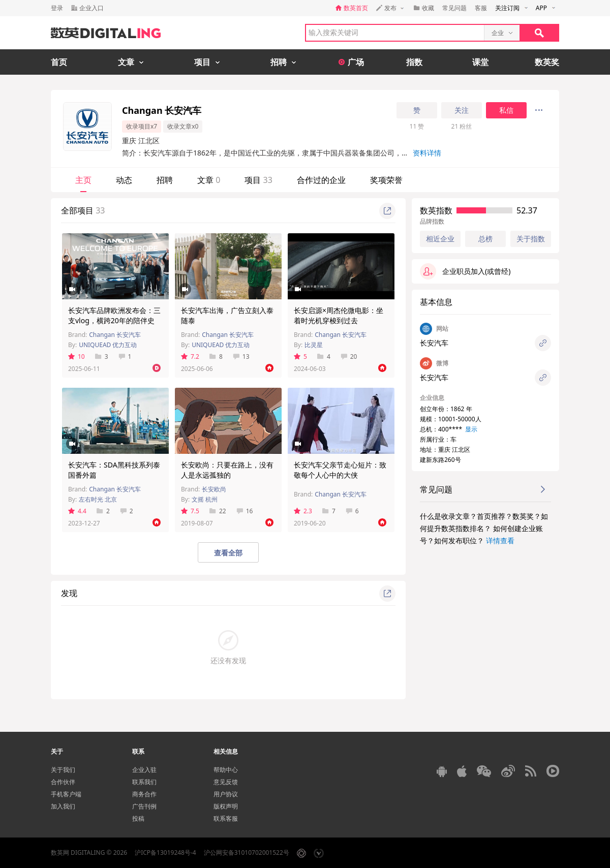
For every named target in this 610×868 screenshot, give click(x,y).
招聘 (165, 180)
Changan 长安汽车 (115, 335)
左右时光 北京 (98, 499)
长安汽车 (434, 343)
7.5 (190, 511)
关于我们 (63, 770)
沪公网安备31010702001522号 (247, 852)
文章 (209, 180)
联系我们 (144, 782)
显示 (471, 429)
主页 (83, 180)
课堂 (480, 62)
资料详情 (427, 153)
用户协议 (226, 794)
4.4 (77, 511)
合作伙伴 (63, 782)
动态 (124, 180)
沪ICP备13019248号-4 (165, 852)
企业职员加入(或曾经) (465, 271)
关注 (462, 110)
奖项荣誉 (386, 180)
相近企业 (440, 239)
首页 (59, 62)
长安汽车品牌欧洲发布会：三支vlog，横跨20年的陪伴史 (114, 315)
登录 (57, 8)
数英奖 (547, 62)
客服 (481, 8)
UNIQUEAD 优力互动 (108, 345)
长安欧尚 (214, 489)
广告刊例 (144, 806)
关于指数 (531, 239)
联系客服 (226, 818)
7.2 (190, 356)
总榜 (485, 239)
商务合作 (144, 794)
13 (241, 356)
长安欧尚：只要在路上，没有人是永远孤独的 (227, 470)
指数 (414, 62)
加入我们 (63, 806)
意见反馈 (226, 782)
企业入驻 (144, 770)
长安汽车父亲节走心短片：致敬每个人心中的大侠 (340, 470)
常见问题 (454, 8)
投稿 (138, 818)
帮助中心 (226, 770)
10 (77, 356)
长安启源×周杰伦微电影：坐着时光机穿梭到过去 (339, 315)
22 (218, 511)
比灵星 (314, 345)
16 (245, 511)
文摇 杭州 (205, 499)
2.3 (303, 511)
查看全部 (228, 553)
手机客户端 (66, 794)
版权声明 (226, 806)
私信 (506, 110)
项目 (258, 180)
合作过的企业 (321, 180)
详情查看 (500, 540)
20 (349, 356)
